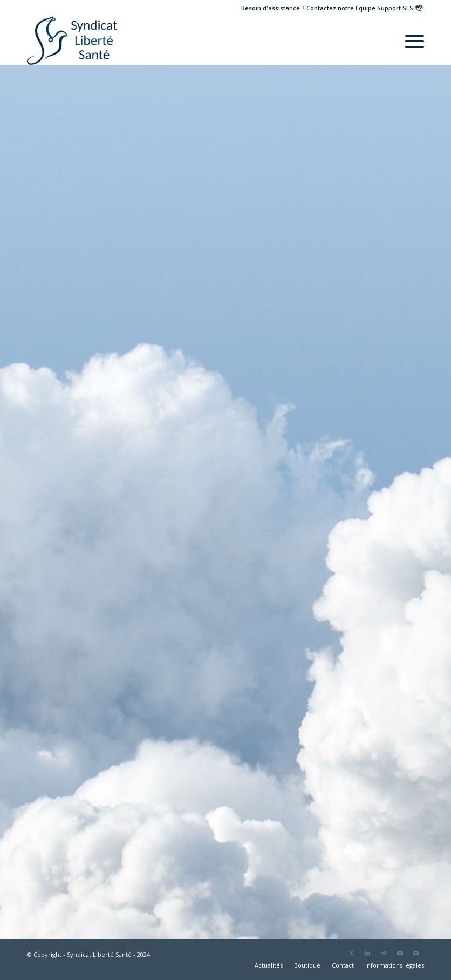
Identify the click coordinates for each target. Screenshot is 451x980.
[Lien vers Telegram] (384, 953)
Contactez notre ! (365, 8)
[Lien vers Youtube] (400, 953)
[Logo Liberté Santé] (72, 40)
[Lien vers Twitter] (351, 953)
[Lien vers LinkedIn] (367, 953)
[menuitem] (409, 40)
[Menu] (409, 40)
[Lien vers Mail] (416, 953)
